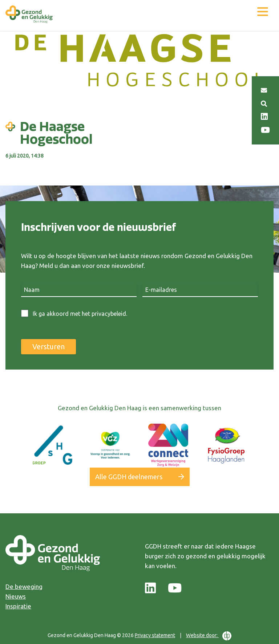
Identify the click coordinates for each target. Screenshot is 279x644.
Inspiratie (18, 606)
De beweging (24, 586)
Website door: (209, 636)
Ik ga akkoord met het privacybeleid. (80, 314)
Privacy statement (155, 635)
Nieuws (16, 596)
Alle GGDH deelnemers (129, 477)
